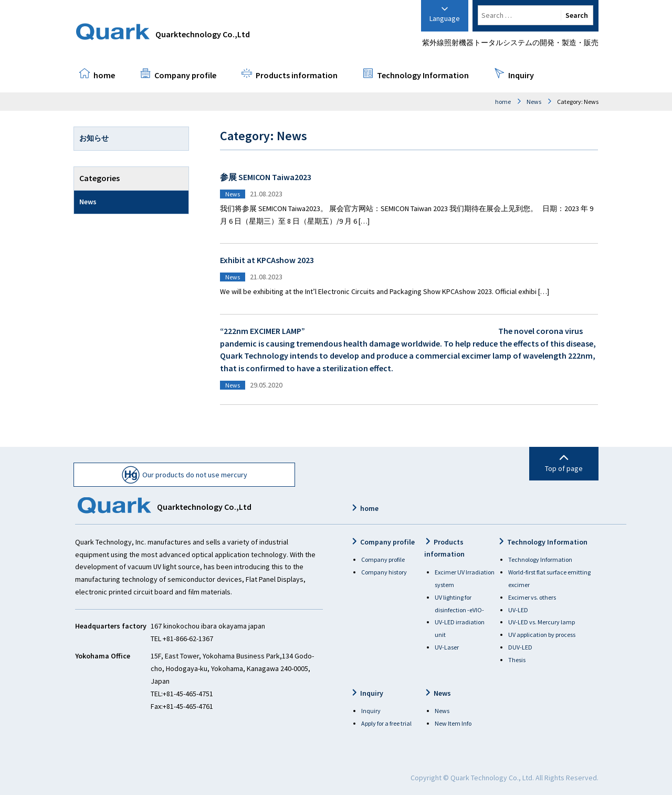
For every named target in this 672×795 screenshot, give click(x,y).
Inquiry (521, 75)
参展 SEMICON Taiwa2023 (266, 177)
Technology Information (423, 75)
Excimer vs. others (532, 597)
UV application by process (542, 635)
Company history (384, 572)
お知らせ (94, 138)
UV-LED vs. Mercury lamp (542, 622)
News (534, 102)
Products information (297, 75)
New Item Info (453, 723)
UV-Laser (447, 647)
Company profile (185, 75)
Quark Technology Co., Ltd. (492, 778)
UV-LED (518, 610)
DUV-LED (520, 647)
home (104, 75)
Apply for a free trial (386, 723)
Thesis (517, 660)
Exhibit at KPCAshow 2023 (267, 260)
